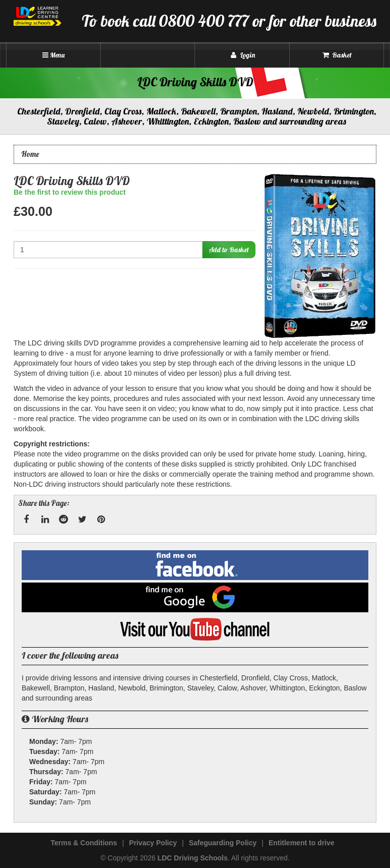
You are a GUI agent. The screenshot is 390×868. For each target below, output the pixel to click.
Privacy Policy (153, 843)
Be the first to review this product (70, 192)
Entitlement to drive (302, 843)
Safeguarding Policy (223, 843)
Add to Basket (229, 250)
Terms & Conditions (84, 843)
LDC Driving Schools (192, 858)
